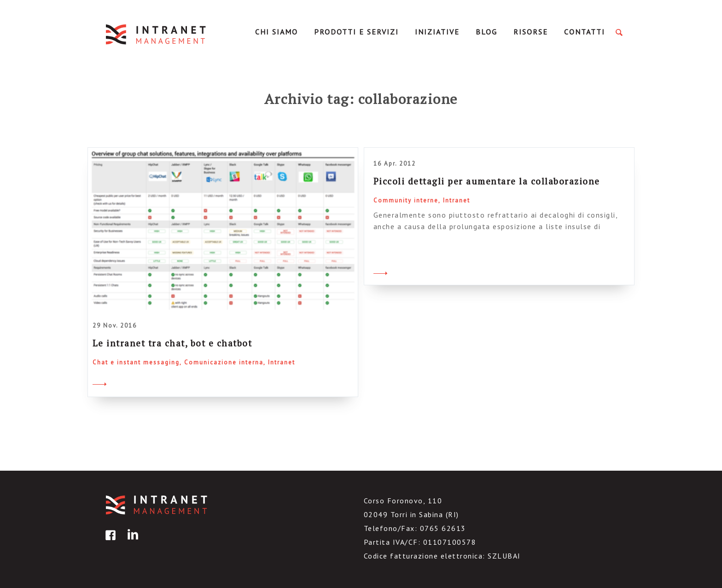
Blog (486, 32)
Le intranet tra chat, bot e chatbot (172, 343)
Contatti (585, 32)
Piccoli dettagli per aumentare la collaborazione (487, 181)
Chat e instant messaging (136, 362)
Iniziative (437, 32)
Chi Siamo (277, 32)
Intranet (282, 362)
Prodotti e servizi (356, 32)
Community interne (406, 200)
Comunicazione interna (224, 362)
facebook (109, 542)
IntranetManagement (157, 34)
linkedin (131, 542)
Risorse (531, 32)
